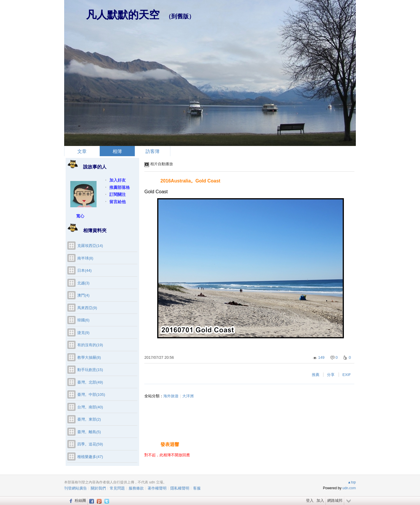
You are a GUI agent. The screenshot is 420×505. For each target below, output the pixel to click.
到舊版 (180, 16)
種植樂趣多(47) (90, 457)
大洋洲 (188, 396)
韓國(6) (83, 320)
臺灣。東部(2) (89, 419)
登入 (310, 500)
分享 (331, 375)
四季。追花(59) (90, 444)
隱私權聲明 (180, 488)
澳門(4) (83, 295)
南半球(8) (85, 258)
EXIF (347, 375)
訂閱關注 (118, 194)
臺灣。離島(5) (89, 432)
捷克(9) (83, 333)
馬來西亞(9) (87, 308)
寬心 (80, 216)
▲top (352, 482)
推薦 (316, 375)
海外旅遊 (171, 396)
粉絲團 (80, 500)
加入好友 (118, 180)
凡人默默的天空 (123, 15)
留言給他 (118, 202)
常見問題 (117, 488)
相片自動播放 (162, 164)
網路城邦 (335, 500)
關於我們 (98, 488)
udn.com (349, 488)
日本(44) (84, 270)
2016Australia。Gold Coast (190, 181)
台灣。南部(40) (90, 407)
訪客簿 (153, 151)
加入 (320, 500)
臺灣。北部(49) (90, 382)
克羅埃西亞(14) (90, 246)
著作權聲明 (157, 488)
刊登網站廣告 (76, 488)
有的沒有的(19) (90, 345)
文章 (82, 151)
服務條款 (136, 488)
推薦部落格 (120, 187)
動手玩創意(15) (90, 370)
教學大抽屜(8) (89, 357)
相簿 (117, 151)
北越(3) (83, 283)
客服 (197, 488)
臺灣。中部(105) (91, 395)
